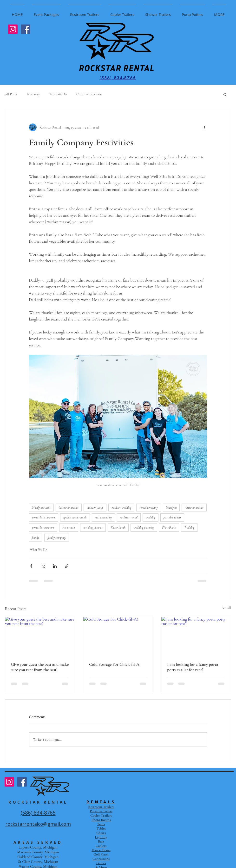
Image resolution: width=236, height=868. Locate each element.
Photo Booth (118, 527)
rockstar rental (129, 517)
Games (101, 863)
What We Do (58, 94)
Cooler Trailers (101, 815)
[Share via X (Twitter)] (43, 566)
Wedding (189, 527)
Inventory (33, 94)
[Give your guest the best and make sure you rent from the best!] (40, 636)
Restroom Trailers (101, 807)
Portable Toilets (101, 811)
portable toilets (172, 517)
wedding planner (93, 527)
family (36, 538)
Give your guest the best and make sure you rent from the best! (40, 667)
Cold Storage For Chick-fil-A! (115, 664)
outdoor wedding (121, 508)
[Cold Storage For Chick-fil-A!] (118, 636)
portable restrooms (43, 527)
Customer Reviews (89, 94)
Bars (101, 841)
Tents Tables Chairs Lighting (101, 831)
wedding (151, 517)
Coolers (101, 846)
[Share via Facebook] (31, 566)
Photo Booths (101, 820)
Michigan (171, 508)
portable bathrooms (44, 517)
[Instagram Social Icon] (13, 29)
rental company (149, 508)
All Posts (11, 94)
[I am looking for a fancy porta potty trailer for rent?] (196, 636)
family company (57, 538)
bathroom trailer (69, 508)
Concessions (101, 859)
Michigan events (41, 508)
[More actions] (204, 127)
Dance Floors (101, 850)
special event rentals (75, 517)
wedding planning (144, 527)
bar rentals (69, 527)
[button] (225, 94)
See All (226, 608)
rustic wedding (103, 517)
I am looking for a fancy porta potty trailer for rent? (193, 667)
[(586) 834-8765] (118, 78)
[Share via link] (67, 566)
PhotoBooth (169, 527)
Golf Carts (101, 854)
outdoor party (95, 508)
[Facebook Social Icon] (26, 29)
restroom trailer (194, 508)
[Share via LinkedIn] (55, 566)
